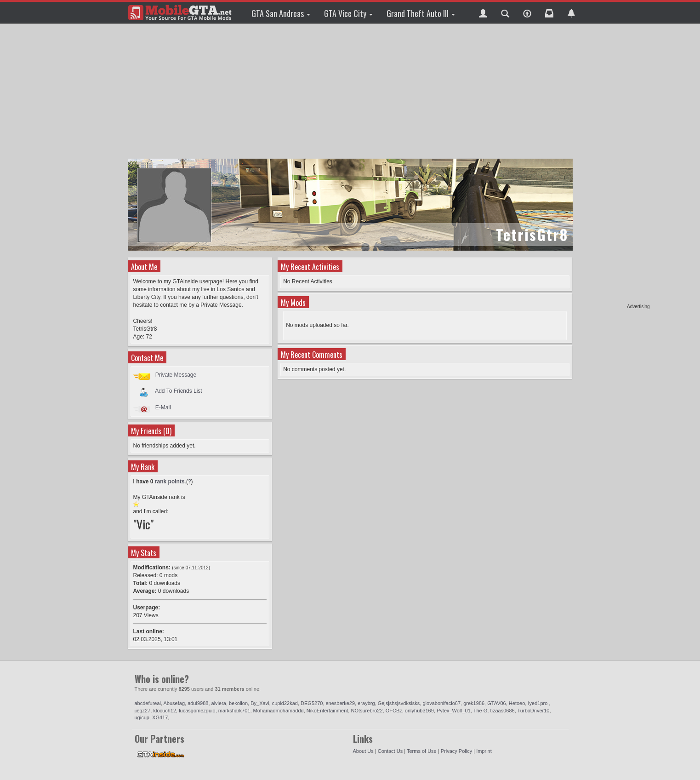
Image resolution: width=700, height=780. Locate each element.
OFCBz (394, 711)
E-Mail (163, 407)
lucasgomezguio (197, 711)
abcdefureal (148, 703)
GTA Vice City (348, 13)
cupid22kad (285, 703)
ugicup (142, 717)
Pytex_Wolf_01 (454, 711)
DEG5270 (312, 703)
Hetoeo (517, 703)
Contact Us (390, 751)
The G (481, 711)
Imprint (484, 751)
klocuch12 (165, 711)
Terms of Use (422, 751)
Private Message (176, 375)
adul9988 (198, 703)
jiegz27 (143, 711)
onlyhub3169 (419, 711)
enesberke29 (341, 703)
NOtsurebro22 (367, 711)
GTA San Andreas (281, 13)
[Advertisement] (615, 166)
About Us (363, 751)
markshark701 (234, 711)
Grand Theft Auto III (421, 13)
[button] (483, 12)
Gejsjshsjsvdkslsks (399, 703)
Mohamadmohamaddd (279, 711)
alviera (219, 703)
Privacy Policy (456, 751)
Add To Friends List (179, 391)
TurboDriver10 (534, 711)
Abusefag (174, 703)
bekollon (238, 703)
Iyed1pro (538, 703)
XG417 (160, 717)
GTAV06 (497, 703)
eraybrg (366, 703)
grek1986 (474, 703)
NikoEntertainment (327, 711)
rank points (170, 482)
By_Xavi (260, 703)
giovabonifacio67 (441, 703)
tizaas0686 (502, 711)
